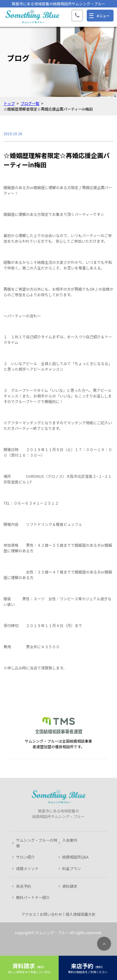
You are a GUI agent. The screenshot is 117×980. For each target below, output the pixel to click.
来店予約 (23, 886)
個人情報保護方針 (80, 914)
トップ (9, 103)
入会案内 (70, 840)
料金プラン (72, 868)
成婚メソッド (27, 868)
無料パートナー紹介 (33, 897)
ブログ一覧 (30, 103)
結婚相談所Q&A (76, 857)
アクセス (29, 914)
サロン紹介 (25, 857)
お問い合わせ (51, 914)
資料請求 (70, 886)
